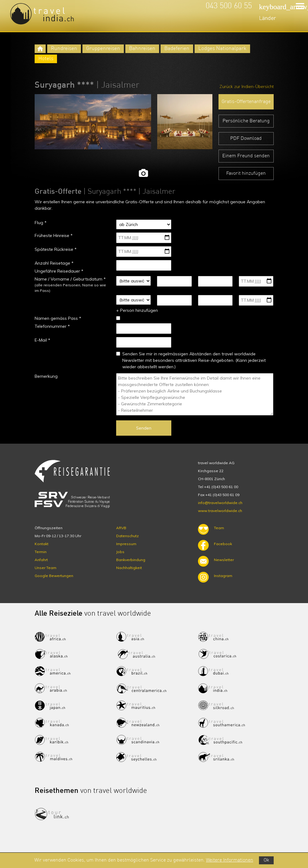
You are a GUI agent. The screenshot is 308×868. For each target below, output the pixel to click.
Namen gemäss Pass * (58, 318)
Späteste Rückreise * (56, 249)
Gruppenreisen (103, 49)
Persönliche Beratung (246, 121)
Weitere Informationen (230, 860)
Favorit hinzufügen (246, 174)
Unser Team (46, 568)
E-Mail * (42, 340)
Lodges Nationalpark (222, 49)
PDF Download (246, 139)
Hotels (46, 59)
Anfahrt (41, 560)
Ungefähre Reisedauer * (59, 271)
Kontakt (42, 544)
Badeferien (177, 49)
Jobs (120, 552)
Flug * (41, 223)
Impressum (126, 544)
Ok (266, 860)
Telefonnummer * (52, 326)
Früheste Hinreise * (54, 235)
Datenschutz (127, 536)
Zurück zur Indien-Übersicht (247, 86)
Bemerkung (46, 376)
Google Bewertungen (54, 576)
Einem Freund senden (246, 156)
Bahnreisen (142, 49)
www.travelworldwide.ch (220, 511)
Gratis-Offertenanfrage (246, 102)
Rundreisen (64, 49)
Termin (41, 552)
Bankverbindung (131, 560)
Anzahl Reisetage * (54, 263)
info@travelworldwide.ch (220, 503)
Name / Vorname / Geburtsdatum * (70, 279)
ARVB (121, 528)
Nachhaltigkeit (129, 568)
